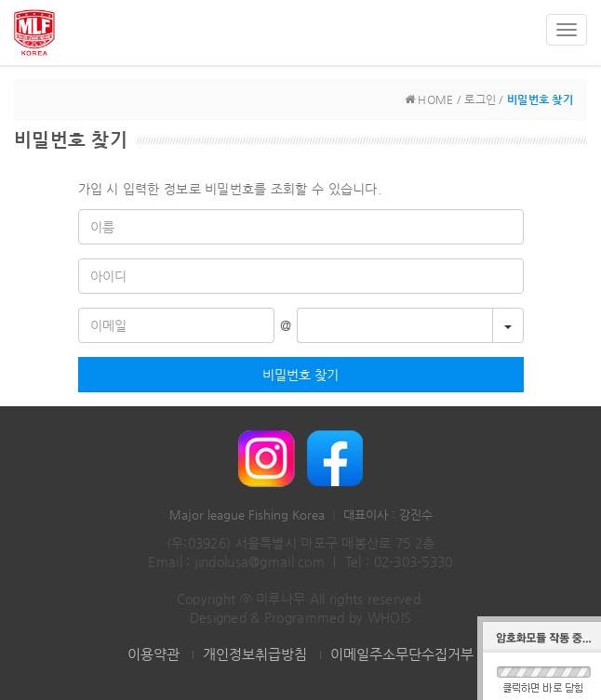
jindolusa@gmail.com (260, 561)
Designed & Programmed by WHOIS (300, 617)
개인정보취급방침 (255, 654)
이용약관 (154, 654)
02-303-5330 (414, 561)
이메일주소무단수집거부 (402, 654)
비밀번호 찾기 (300, 375)
